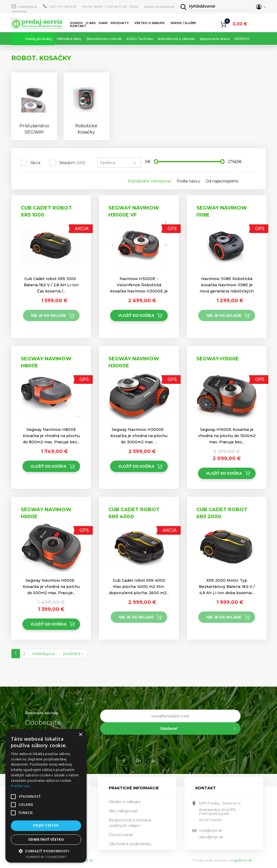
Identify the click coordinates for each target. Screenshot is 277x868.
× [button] (80, 735)
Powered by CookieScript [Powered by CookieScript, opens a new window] (46, 857)
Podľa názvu (188, 181)
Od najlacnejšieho (222, 181)
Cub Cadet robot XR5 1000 (46, 211)
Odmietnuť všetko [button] (46, 839)
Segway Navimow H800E (46, 362)
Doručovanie (121, 835)
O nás (91, 23)
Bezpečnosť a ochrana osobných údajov (130, 823)
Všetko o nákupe (150, 23)
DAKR (103, 23)
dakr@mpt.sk (211, 837)
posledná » (73, 654)
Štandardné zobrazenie (149, 181)
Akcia (35, 163)
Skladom (72, 163)
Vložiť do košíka (136, 315)
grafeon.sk (243, 860)
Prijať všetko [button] (46, 825)
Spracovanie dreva (215, 39)
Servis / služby (184, 23)
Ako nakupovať (123, 811)
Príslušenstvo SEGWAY (34, 129)
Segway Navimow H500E (46, 513)
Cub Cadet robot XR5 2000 (222, 513)
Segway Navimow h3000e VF (134, 211)
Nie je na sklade (49, 315)
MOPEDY (242, 39)
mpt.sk (87, 860)
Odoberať (169, 729)
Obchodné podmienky (130, 844)
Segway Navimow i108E (222, 211)
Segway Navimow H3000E (134, 362)
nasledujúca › (44, 654)
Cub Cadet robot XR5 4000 (134, 513)
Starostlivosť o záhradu (176, 39)
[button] (46, 851)
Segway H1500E (218, 359)
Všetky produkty (38, 39)
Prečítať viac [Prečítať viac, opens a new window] (21, 786)
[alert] (46, 796)
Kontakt (78, 26)
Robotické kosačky (86, 129)
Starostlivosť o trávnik (104, 39)
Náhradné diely (69, 39)
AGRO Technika (140, 39)
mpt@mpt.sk (25, 7)
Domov (76, 23)
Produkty (120, 23)
